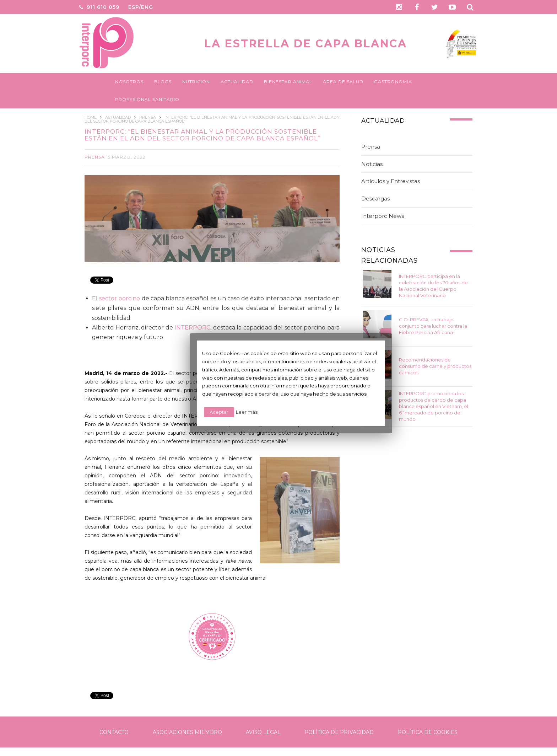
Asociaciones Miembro (187, 732)
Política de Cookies (428, 732)
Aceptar (219, 412)
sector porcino (120, 298)
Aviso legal (263, 732)
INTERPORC (192, 328)
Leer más (247, 412)
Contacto (114, 732)
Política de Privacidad (339, 732)
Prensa (95, 157)
